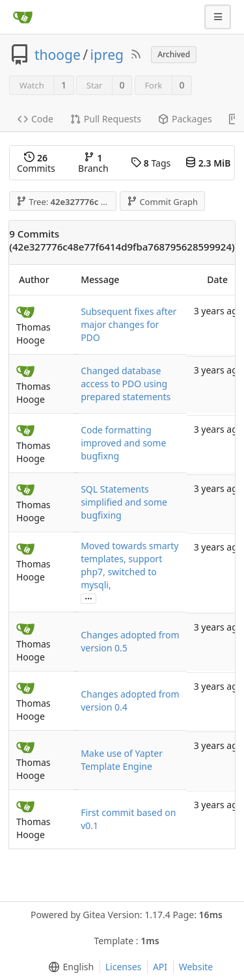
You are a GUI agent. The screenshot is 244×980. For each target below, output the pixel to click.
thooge (58, 55)
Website (196, 967)
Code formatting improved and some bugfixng (123, 443)
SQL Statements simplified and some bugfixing (124, 502)
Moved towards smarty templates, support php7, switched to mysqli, (129, 565)
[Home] (23, 17)
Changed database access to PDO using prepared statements (126, 384)
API (160, 967)
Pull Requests (106, 119)
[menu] (69, 967)
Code (35, 119)
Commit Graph (162, 202)
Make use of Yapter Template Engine (122, 760)
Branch (93, 163)
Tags (151, 163)
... (88, 598)
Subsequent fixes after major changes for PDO (129, 324)
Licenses (124, 967)
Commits (36, 163)
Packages (185, 119)
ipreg (107, 55)
